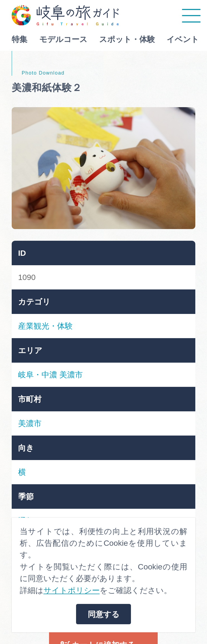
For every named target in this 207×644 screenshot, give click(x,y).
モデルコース (63, 39)
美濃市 (71, 375)
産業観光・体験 (45, 326)
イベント (183, 39)
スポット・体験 (127, 39)
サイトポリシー (72, 590)
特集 (20, 39)
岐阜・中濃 (38, 375)
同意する (104, 614)
